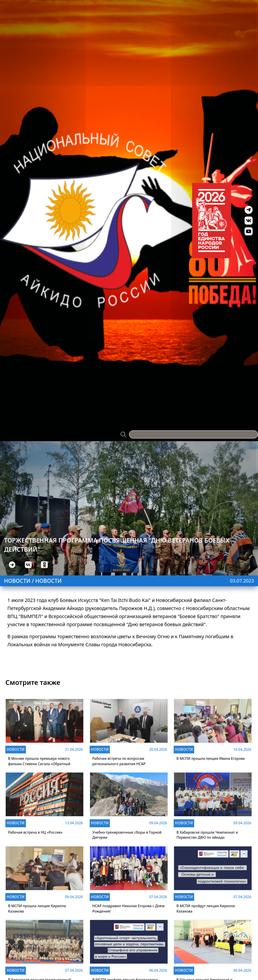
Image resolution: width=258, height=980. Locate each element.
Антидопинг (176, 4)
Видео (213, 4)
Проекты (11, 4)
